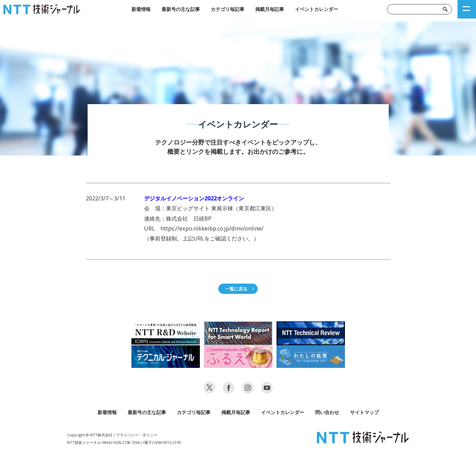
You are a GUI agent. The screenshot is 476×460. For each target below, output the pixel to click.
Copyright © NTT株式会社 (90, 435)
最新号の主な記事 (181, 9)
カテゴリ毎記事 (228, 9)
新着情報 (141, 9)
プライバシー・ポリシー (137, 435)
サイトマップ (364, 412)
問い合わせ (327, 412)
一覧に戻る (236, 289)
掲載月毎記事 (270, 9)
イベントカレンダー (317, 9)
